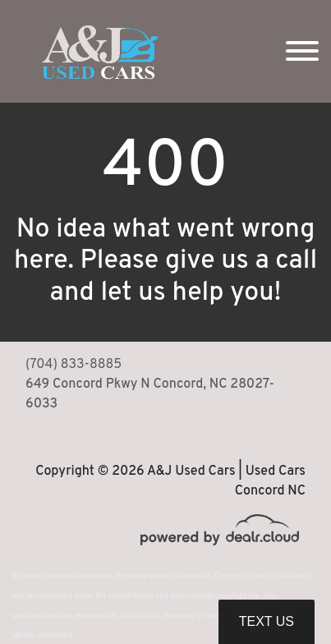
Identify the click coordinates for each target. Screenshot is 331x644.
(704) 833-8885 (74, 365)
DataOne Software (279, 576)
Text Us (267, 621)
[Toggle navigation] (302, 51)
